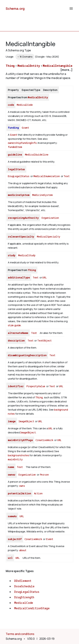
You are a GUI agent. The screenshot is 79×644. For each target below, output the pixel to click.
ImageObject (26, 421)
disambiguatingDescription (27, 355)
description (16, 341)
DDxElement (23, 581)
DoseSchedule (24, 586)
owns (22, 486)
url (10, 558)
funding (13, 128)
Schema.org (15, 9)
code (11, 105)
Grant (25, 128)
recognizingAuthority (23, 218)
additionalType (19, 277)
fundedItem (15, 147)
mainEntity (15, 459)
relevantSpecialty (21, 237)
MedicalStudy (27, 255)
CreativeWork (44, 440)
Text (67, 176)
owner (12, 475)
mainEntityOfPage (20, 440)
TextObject (44, 341)
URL (45, 277)
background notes (18, 455)
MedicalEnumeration (47, 176)
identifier (16, 386)
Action (38, 493)
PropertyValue (36, 386)
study (12, 255)
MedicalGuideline (37, 155)
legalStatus (16, 169)
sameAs (12, 516)
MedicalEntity (29, 66)
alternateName (18, 333)
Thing (10, 66)
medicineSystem (19, 195)
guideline (15, 155)
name (11, 467)
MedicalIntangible (57, 66)
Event (50, 539)
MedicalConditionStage (32, 608)
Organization (50, 218)
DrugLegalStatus (19, 176)
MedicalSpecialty (48, 237)
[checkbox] (39, 70)
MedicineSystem (42, 195)
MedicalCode (25, 105)
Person (44, 475)
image (12, 421)
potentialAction (19, 493)
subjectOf (15, 539)
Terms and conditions (20, 634)
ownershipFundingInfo (22, 143)
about (23, 550)
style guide (14, 325)
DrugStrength (24, 597)
